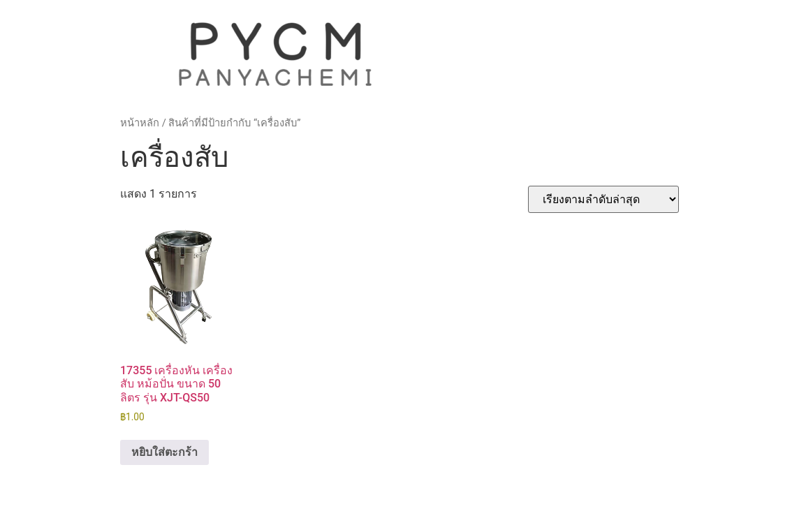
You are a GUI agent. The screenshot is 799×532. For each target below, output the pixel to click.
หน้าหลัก (140, 123)
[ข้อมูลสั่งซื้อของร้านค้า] (603, 199)
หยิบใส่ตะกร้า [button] (164, 452)
